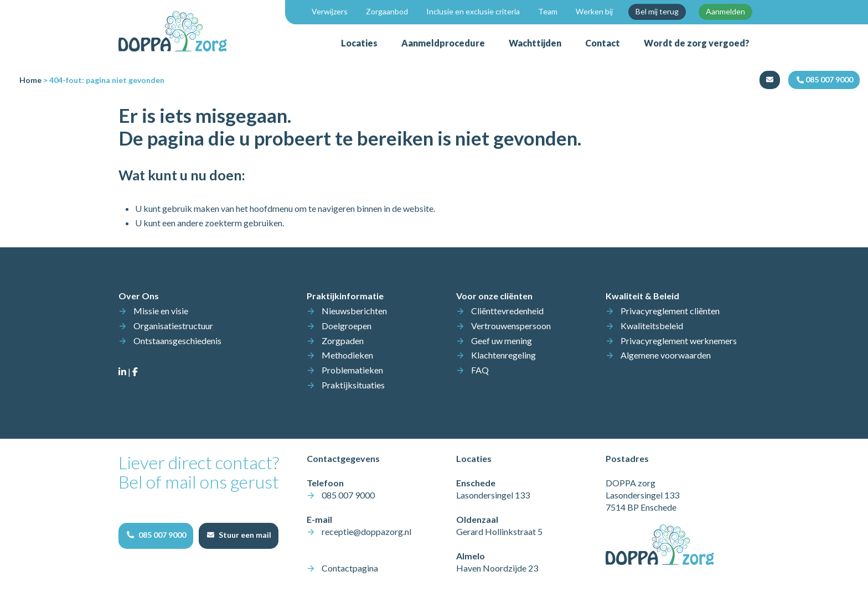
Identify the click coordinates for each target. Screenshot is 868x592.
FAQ (480, 370)
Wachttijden (535, 43)
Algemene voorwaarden (666, 355)
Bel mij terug (657, 11)
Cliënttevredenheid (507, 311)
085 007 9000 (348, 495)
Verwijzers (330, 11)
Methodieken (347, 355)
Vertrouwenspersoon (511, 326)
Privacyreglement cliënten (670, 311)
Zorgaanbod (387, 11)
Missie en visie (161, 311)
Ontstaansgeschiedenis (177, 341)
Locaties (359, 43)
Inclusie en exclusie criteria (473, 11)
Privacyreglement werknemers (679, 341)
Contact (603, 43)
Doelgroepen (347, 326)
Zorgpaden (343, 341)
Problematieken (352, 370)
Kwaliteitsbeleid (652, 326)
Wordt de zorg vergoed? (697, 43)
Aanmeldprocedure (443, 43)
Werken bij (594, 11)
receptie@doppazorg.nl (366, 531)
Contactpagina (350, 568)
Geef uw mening (502, 341)
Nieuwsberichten (354, 311)
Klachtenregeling (503, 355)
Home (30, 80)
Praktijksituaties (353, 385)
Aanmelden (725, 11)
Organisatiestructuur (173, 326)
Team (548, 11)
